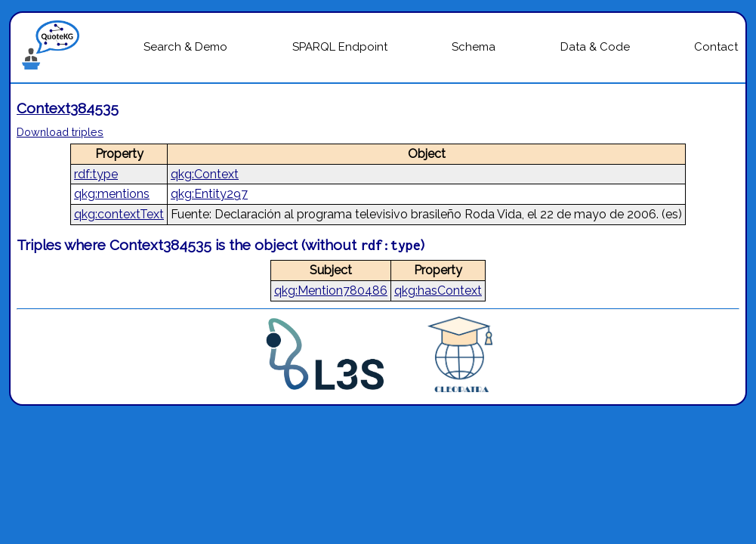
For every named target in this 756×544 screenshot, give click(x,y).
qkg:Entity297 (209, 194)
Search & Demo (185, 47)
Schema (474, 47)
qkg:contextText (119, 214)
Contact (716, 47)
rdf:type (96, 174)
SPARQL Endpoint (340, 47)
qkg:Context (205, 174)
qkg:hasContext (438, 291)
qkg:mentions (112, 194)
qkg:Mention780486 (331, 291)
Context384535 (68, 108)
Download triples (60, 132)
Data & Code (595, 47)
